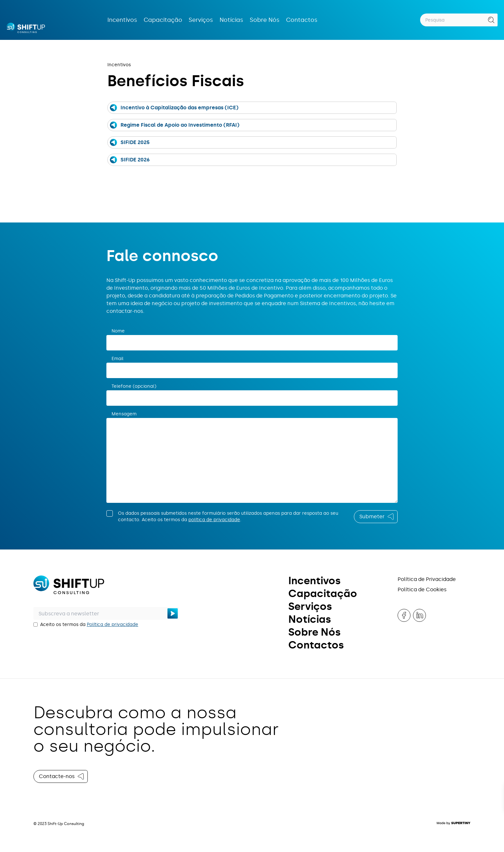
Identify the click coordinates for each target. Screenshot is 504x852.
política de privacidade (214, 520)
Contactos (302, 20)
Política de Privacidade (427, 579)
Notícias (231, 20)
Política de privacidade (113, 625)
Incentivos (122, 20)
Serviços (201, 20)
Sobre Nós (265, 20)
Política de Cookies (422, 589)
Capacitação (163, 20)
